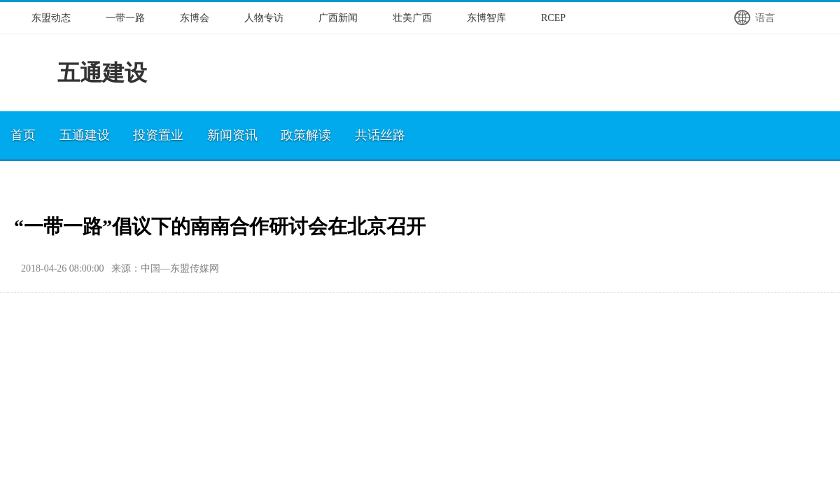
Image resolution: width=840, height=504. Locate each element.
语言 (754, 18)
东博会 (195, 18)
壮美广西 (412, 18)
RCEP (553, 18)
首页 (23, 135)
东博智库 (486, 18)
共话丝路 (380, 135)
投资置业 (158, 135)
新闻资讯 (232, 135)
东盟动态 (51, 18)
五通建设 (85, 135)
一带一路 (125, 18)
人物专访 (264, 18)
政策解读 (306, 135)
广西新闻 (338, 18)
